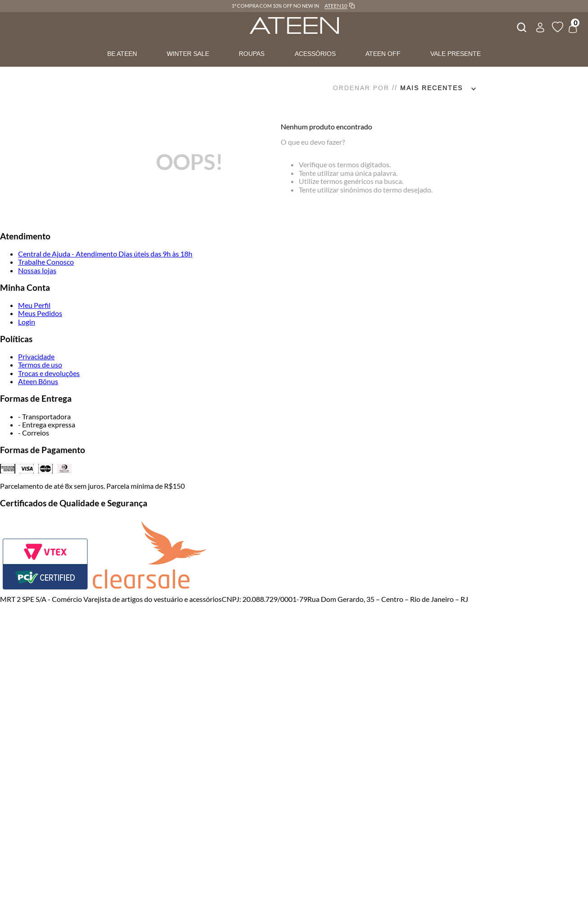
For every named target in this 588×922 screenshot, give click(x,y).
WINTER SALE (188, 54)
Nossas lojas (37, 270)
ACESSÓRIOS (315, 54)
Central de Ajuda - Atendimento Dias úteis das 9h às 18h (105, 254)
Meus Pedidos (40, 313)
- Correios (34, 433)
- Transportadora (44, 416)
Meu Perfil (34, 305)
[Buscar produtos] (521, 26)
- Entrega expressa (47, 424)
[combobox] (521, 26)
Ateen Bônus (38, 381)
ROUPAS (252, 54)
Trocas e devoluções (49, 373)
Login (27, 322)
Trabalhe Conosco (46, 262)
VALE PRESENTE (456, 54)
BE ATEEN (122, 54)
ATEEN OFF (383, 54)
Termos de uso (40, 365)
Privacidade (36, 356)
